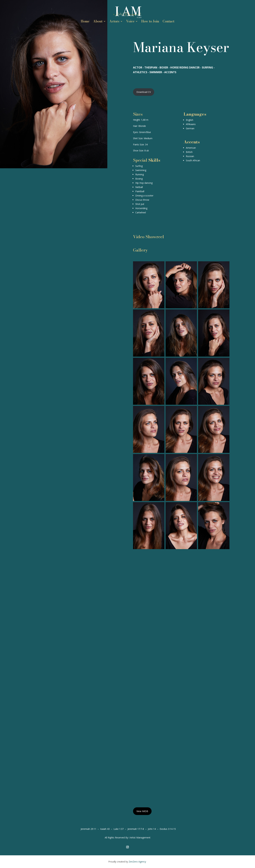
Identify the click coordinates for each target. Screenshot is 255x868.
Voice (130, 22)
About (98, 22)
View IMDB (142, 811)
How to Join (150, 22)
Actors (114, 22)
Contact (168, 22)
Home (85, 22)
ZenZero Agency (138, 862)
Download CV (144, 92)
